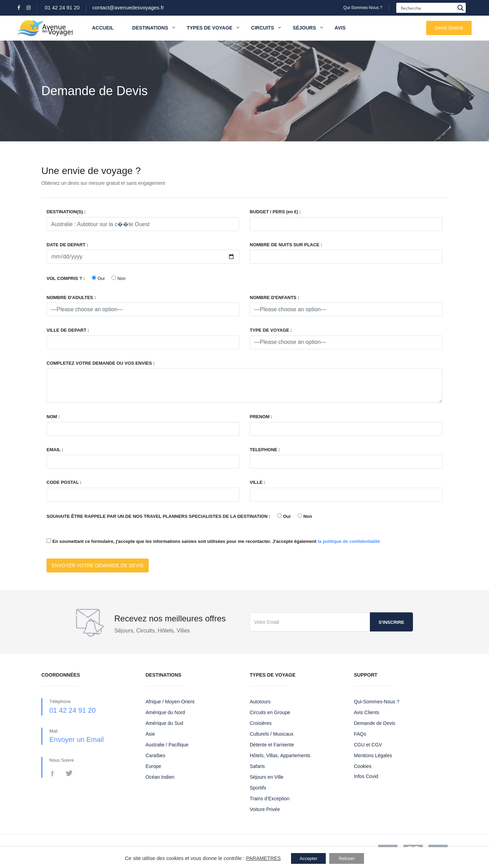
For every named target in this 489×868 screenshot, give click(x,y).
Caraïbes (155, 755)
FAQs (360, 734)
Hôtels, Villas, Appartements (280, 755)
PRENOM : (261, 417)
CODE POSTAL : (64, 482)
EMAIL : (55, 450)
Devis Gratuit (449, 28)
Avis (340, 28)
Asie (150, 734)
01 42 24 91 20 (62, 7)
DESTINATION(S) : (66, 212)
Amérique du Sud (164, 723)
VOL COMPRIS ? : (66, 278)
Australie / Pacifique (167, 745)
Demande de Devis (375, 723)
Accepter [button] (309, 858)
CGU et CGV (368, 745)
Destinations (154, 28)
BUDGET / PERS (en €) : (275, 212)
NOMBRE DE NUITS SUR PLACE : (286, 245)
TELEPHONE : (265, 450)
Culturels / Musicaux (272, 734)
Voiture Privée (265, 809)
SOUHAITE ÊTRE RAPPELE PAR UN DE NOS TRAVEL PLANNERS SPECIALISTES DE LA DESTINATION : (158, 516)
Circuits (263, 28)
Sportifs (258, 788)
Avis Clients (367, 712)
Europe (153, 766)
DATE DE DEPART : (67, 245)
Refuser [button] (347, 858)
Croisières (261, 723)
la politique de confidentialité (349, 541)
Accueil (103, 28)
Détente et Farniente (272, 745)
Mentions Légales (373, 755)
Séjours (304, 28)
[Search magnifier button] (461, 8)
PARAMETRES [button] (263, 858)
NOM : (53, 417)
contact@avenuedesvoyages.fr (128, 7)
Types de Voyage (210, 28)
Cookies (363, 766)
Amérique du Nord (165, 712)
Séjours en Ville (267, 777)
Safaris (257, 766)
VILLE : (258, 482)
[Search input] (427, 8)
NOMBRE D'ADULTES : (71, 297)
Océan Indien (160, 777)
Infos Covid (366, 776)
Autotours (260, 702)
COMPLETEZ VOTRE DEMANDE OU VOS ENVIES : (101, 363)
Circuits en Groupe (270, 712)
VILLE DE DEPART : (68, 330)
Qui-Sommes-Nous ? (363, 8)
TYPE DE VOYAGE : (271, 330)
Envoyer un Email (77, 739)
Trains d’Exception (270, 799)
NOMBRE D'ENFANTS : (274, 297)
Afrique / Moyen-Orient (170, 702)
